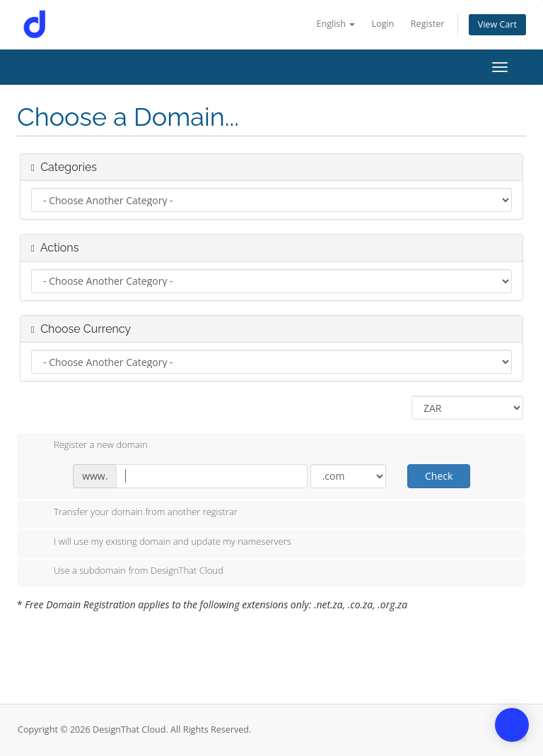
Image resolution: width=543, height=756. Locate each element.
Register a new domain (89, 446)
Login (383, 24)
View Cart (497, 24)
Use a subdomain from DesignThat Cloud (127, 572)
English (335, 24)
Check (439, 476)
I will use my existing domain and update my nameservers (161, 543)
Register (428, 24)
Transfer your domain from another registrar (134, 513)
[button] (512, 725)
